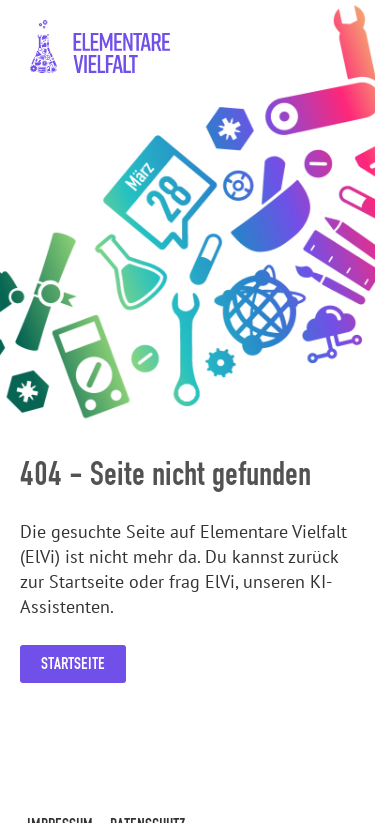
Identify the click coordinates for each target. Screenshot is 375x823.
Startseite (73, 663)
